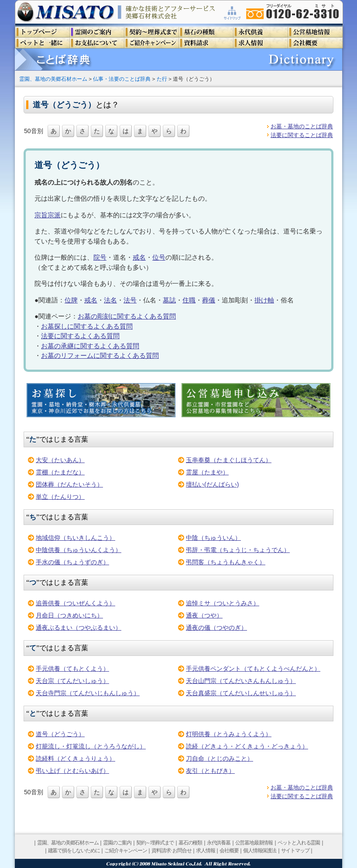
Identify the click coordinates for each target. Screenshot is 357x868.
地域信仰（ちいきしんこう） (76, 538)
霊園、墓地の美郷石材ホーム (53, 79)
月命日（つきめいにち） (69, 615)
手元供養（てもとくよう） (72, 669)
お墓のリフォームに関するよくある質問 (100, 355)
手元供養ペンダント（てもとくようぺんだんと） (253, 669)
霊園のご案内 (117, 843)
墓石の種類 (190, 843)
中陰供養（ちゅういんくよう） (79, 550)
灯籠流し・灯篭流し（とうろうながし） (91, 746)
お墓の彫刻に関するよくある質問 (127, 316)
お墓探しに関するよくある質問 (87, 326)
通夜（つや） (204, 615)
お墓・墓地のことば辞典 (302, 126)
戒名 (139, 257)
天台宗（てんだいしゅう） (72, 681)
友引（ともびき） (210, 771)
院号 (100, 257)
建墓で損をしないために (74, 851)
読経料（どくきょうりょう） (76, 758)
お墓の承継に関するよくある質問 (90, 346)
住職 (189, 300)
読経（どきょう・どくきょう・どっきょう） (247, 746)
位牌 (71, 300)
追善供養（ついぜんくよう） (76, 603)
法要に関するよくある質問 (80, 336)
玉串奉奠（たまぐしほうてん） (229, 460)
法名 (110, 300)
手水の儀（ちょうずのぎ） (72, 562)
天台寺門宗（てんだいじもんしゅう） (88, 693)
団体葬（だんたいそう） (69, 484)
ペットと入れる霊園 (299, 843)
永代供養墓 (219, 843)
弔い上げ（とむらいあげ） (72, 771)
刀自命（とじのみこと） (220, 758)
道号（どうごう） (60, 734)
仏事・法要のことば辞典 (122, 79)
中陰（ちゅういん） (213, 538)
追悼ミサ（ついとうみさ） (223, 603)
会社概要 (229, 851)
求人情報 (205, 851)
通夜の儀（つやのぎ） (216, 628)
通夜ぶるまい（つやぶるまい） (79, 628)
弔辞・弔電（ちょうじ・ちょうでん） (238, 550)
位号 (159, 257)
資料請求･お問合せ (171, 851)
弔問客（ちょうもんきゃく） (226, 562)
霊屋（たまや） (207, 472)
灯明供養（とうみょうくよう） (229, 734)
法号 (130, 300)
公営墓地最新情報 (254, 843)
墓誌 (169, 300)
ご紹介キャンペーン (125, 851)
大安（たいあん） (60, 460)
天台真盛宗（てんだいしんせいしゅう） (241, 693)
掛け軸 (264, 300)
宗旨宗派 (48, 215)
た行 (162, 79)
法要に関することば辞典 (302, 135)
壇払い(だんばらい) (212, 484)
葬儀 (209, 300)
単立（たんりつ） (60, 497)
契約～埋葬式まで (155, 843)
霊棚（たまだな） (60, 472)
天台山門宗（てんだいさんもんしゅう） (241, 681)
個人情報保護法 (260, 851)
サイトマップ (295, 851)
